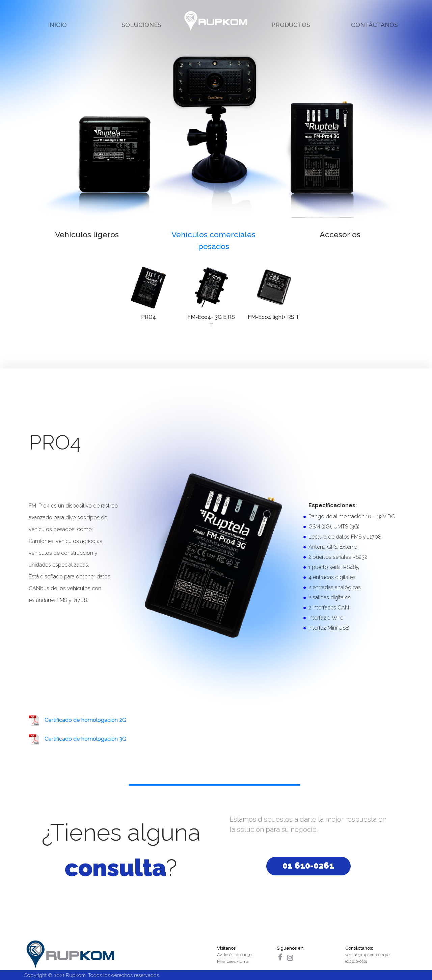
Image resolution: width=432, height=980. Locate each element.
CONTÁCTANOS (374, 25)
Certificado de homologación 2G (85, 720)
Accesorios (340, 234)
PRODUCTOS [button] (291, 25)
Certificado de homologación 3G (85, 739)
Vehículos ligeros (87, 234)
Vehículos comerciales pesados (213, 240)
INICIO (57, 25)
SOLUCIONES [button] (141, 25)
